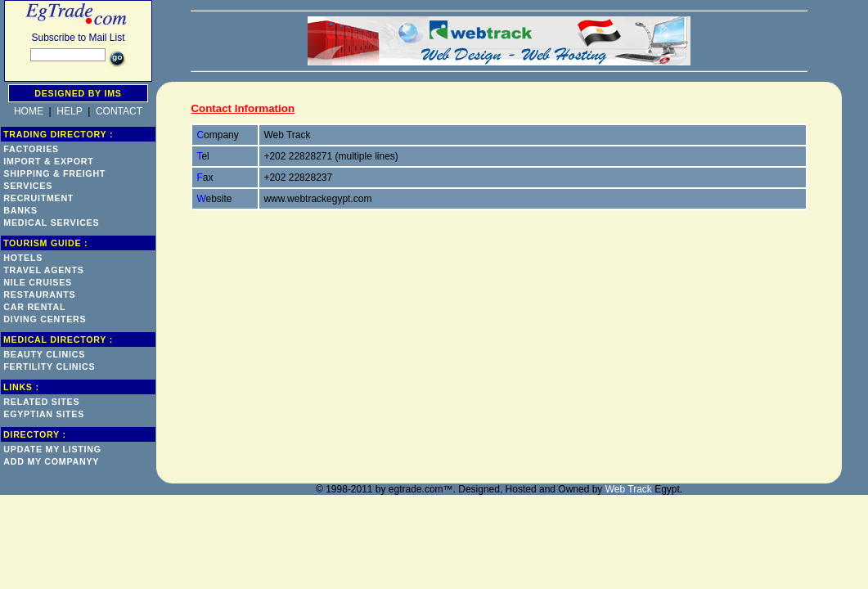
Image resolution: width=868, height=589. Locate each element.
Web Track (629, 489)
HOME (29, 111)
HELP (69, 111)
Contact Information (243, 108)
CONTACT (119, 111)
